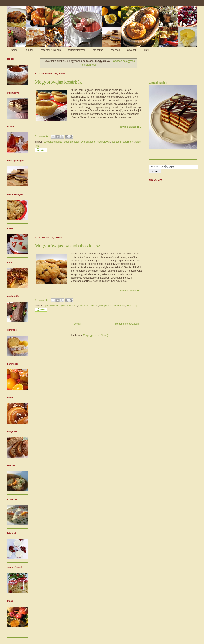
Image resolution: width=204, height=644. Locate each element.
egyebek (132, 50)
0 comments (42, 300)
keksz (94, 306)
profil (147, 50)
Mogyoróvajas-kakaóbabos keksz (67, 246)
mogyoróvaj (104, 142)
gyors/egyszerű (68, 306)
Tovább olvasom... (130, 127)
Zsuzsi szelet (158, 83)
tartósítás (98, 50)
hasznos (115, 50)
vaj (38, 146)
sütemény (128, 142)
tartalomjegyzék (77, 50)
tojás (138, 142)
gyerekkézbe (88, 142)
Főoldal (76, 324)
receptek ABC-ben (51, 50)
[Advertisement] (88, 195)
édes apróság (72, 142)
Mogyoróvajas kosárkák (58, 82)
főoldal (14, 50)
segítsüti (116, 142)
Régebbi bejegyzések (127, 324)
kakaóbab (84, 306)
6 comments (42, 136)
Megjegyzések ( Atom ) (95, 335)
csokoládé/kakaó (53, 142)
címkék (29, 50)
